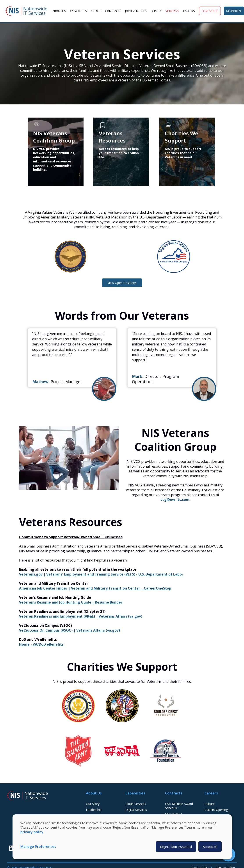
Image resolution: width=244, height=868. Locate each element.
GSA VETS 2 (173, 814)
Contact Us (210, 11)
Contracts (113, 11)
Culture (210, 804)
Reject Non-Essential (176, 847)
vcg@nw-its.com (175, 500)
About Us (59, 11)
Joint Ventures (136, 11)
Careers (189, 11)
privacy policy (32, 832)
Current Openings (217, 810)
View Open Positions (122, 283)
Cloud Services (136, 804)
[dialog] (122, 837)
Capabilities (78, 11)
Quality (156, 11)
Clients (96, 11)
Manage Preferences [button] (38, 847)
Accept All (210, 847)
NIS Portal (234, 11)
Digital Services (136, 810)
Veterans (172, 11)
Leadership (94, 810)
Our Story (93, 804)
